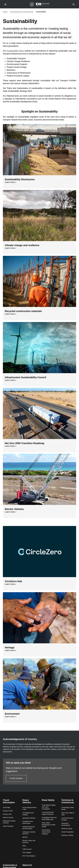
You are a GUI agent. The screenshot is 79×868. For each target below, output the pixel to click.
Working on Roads (67, 835)
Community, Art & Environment (22, 12)
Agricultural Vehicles (29, 818)
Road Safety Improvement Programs (46, 832)
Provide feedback (16, 778)
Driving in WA (7, 814)
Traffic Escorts (27, 849)
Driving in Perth (8, 811)
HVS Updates (27, 853)
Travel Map (6, 808)
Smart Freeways (8, 826)
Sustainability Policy (15, 51)
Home (5, 12)
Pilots (24, 846)
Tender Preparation (67, 832)
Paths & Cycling (8, 818)
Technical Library (67, 829)
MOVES (25, 837)
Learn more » (11, 182)
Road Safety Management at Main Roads (49, 825)
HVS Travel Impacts (29, 856)
